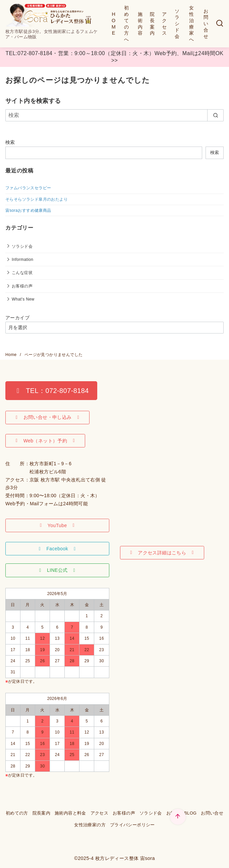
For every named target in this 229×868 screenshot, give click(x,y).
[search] (215, 115)
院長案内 (152, 24)
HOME (114, 24)
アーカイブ (17, 318)
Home (12, 355)
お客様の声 (22, 286)
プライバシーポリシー (132, 825)
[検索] (220, 24)
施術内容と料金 (70, 813)
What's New (23, 299)
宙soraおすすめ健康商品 (28, 210)
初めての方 (17, 813)
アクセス (164, 24)
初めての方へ (126, 24)
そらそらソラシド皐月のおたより (37, 199)
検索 (10, 142)
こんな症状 (22, 273)
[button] (51, 391)
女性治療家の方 (90, 825)
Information (22, 260)
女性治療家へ (191, 24)
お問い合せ (206, 24)
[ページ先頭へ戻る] (178, 817)
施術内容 (140, 24)
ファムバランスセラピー (28, 188)
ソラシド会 (177, 24)
